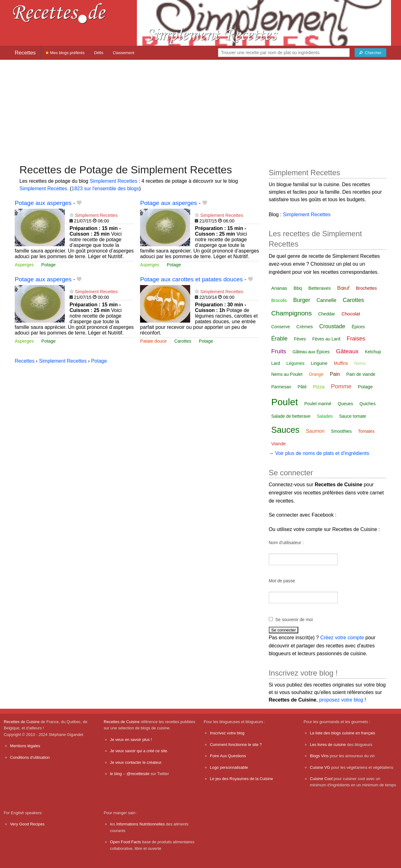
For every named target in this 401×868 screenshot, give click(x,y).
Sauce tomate (353, 416)
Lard (276, 363)
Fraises (356, 339)
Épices (358, 327)
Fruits (279, 351)
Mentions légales (25, 746)
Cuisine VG (320, 767)
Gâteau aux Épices (311, 352)
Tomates (366, 431)
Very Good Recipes (27, 824)
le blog (116, 774)
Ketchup (373, 352)
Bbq (298, 288)
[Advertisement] (200, 109)
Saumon (315, 431)
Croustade (332, 326)
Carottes (183, 341)
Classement (124, 53)
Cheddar (327, 314)
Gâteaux (347, 351)
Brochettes (366, 288)
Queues (345, 404)
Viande (279, 444)
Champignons (292, 313)
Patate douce (153, 341)
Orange (316, 374)
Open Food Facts (125, 842)
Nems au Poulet (287, 374)
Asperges (24, 265)
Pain (335, 374)
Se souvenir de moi (294, 620)
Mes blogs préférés (65, 53)
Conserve (281, 327)
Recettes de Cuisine (22, 722)
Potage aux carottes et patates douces (191, 279)
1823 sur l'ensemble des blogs (105, 189)
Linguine (319, 363)
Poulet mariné (318, 404)
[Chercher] (370, 53)
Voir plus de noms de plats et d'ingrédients (322, 453)
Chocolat (351, 314)
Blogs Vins (319, 756)
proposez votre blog (341, 700)
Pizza (319, 387)
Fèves (300, 339)
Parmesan (281, 387)
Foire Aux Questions (228, 756)
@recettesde (138, 774)
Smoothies (341, 431)
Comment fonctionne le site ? (236, 745)
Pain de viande (361, 374)
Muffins (341, 363)
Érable (279, 339)
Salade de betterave (291, 416)
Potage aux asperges (43, 203)
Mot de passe (282, 581)
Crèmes (305, 327)
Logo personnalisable (229, 767)
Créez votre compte (342, 638)
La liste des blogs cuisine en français (342, 733)
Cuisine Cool (321, 779)
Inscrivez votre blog (227, 733)
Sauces (285, 430)
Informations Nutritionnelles (141, 824)
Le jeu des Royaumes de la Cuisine (241, 779)
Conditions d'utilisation (30, 757)
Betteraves (320, 288)
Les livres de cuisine (328, 745)
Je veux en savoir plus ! (131, 740)
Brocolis (279, 300)
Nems (360, 363)
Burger (302, 300)
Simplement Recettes (113, 181)
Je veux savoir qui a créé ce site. (139, 751)
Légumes (295, 363)
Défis (99, 53)
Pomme (341, 386)
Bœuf (343, 288)
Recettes (25, 53)
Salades (325, 416)
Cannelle (326, 300)
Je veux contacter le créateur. (136, 762)
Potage (49, 265)
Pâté (302, 387)
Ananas (279, 288)
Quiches (368, 404)
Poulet (285, 402)
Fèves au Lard (326, 339)
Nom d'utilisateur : (286, 543)
